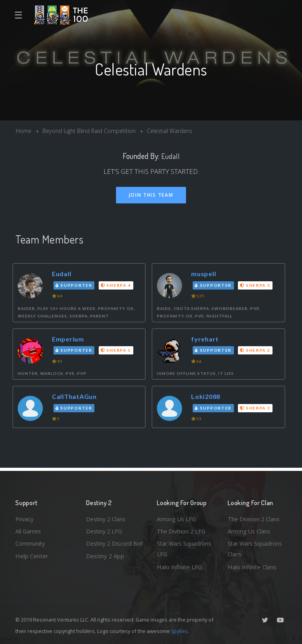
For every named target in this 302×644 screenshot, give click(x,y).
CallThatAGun (76, 397)
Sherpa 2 (256, 351)
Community (30, 543)
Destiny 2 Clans (107, 517)
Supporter (75, 285)
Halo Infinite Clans (252, 567)
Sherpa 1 (117, 351)
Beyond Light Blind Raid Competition (91, 131)
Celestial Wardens (174, 131)
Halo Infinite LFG (180, 567)
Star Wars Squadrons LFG (185, 549)
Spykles (180, 631)
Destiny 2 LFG (105, 530)
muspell (204, 274)
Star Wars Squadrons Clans (256, 549)
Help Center (32, 555)
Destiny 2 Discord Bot (110, 549)
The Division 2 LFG (182, 530)
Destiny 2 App (105, 567)
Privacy (25, 517)
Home (24, 131)
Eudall (170, 156)
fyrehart (206, 339)
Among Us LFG (177, 517)
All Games (29, 530)
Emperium (69, 339)
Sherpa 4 (117, 285)
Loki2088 (207, 397)
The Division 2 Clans (255, 517)
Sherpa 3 (256, 285)
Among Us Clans (250, 530)
